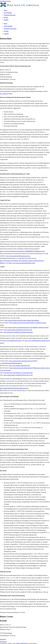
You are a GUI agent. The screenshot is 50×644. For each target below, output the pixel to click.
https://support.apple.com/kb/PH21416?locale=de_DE (18, 375)
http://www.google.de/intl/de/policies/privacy (19, 256)
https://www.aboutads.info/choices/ (12, 341)
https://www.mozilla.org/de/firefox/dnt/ (19, 366)
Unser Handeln (8, 26)
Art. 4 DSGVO (4, 94)
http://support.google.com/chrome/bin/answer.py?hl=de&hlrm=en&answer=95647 (27, 327)
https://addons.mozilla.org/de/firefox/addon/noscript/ (14, 388)
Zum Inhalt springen (5, 1)
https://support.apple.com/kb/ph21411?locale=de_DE (18, 330)
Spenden (6, 34)
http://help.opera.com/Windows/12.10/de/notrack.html (18, 373)
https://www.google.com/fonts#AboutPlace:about (22, 263)
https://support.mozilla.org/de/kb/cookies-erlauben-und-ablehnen (22, 320)
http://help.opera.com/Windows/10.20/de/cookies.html (18, 332)
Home (6, 23)
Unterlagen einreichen (10, 29)
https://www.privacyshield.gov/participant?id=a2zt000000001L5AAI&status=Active (22, 251)
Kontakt (6, 31)
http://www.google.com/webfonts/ (9, 261)
